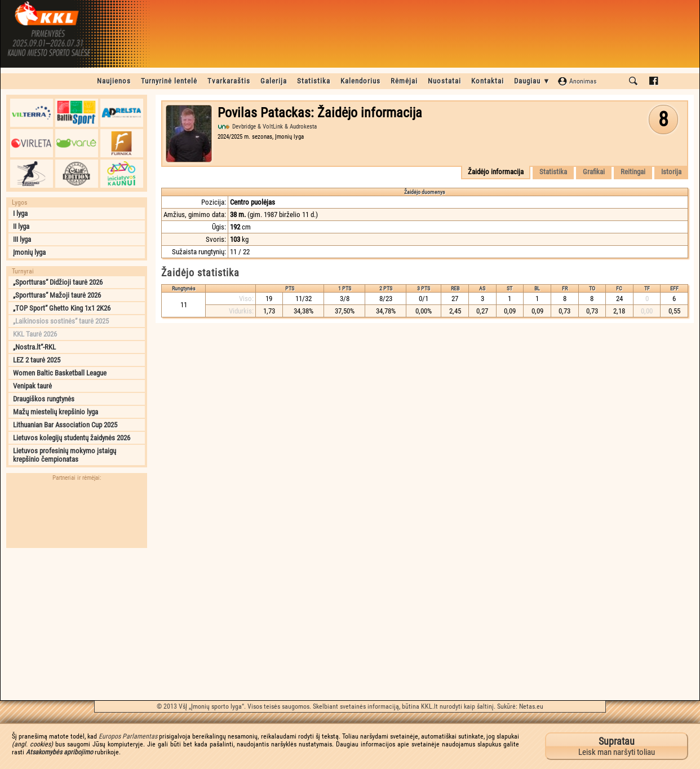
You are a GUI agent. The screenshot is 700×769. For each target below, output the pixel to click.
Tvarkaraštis (229, 81)
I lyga (20, 213)
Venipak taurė (32, 386)
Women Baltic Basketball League (60, 373)
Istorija (671, 172)
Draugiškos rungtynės (44, 399)
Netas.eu (531, 706)
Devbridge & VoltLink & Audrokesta (274, 127)
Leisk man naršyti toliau (617, 746)
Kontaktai (488, 81)
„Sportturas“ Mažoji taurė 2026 (57, 295)
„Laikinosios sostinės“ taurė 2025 (61, 321)
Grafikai (594, 172)
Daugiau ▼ (532, 81)
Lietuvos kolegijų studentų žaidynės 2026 (72, 438)
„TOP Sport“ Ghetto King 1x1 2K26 (62, 308)
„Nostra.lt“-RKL (34, 347)
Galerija (274, 81)
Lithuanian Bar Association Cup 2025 (65, 425)
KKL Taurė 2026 (35, 334)
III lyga (22, 239)
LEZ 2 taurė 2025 (37, 360)
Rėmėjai (404, 81)
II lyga (21, 226)
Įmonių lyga (29, 252)
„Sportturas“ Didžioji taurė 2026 (58, 282)
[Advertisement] (77, 624)
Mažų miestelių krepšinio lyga (56, 412)
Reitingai (633, 172)
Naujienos (114, 81)
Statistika (314, 81)
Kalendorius (360, 81)
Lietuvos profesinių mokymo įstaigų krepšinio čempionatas (65, 455)
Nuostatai (444, 81)
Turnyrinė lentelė (169, 81)
